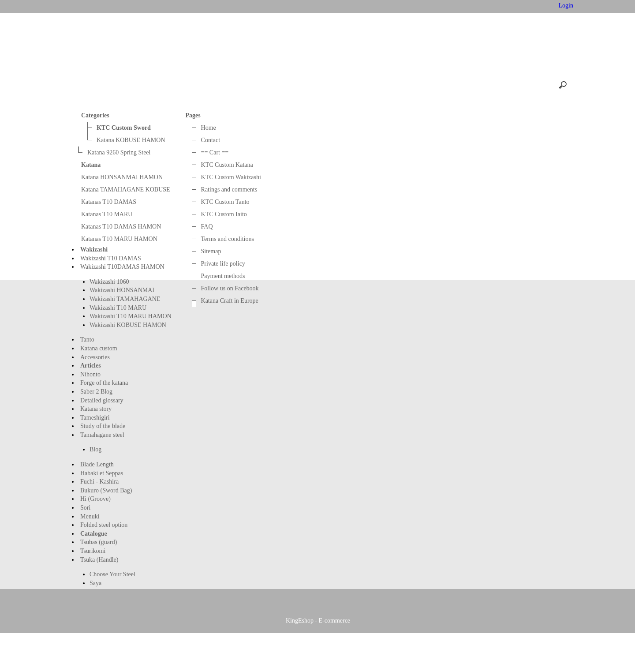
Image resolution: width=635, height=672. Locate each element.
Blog (95, 449)
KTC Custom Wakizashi (231, 177)
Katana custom (99, 348)
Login (565, 6)
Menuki (90, 516)
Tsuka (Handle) (99, 560)
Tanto (87, 340)
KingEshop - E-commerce (318, 662)
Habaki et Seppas (102, 473)
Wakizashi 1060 (109, 282)
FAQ (207, 227)
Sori (85, 508)
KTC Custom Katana (227, 165)
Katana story (96, 409)
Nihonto (90, 374)
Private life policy (223, 264)
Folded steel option (104, 525)
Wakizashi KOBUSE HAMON (128, 325)
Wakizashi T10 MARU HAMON (131, 316)
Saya (95, 583)
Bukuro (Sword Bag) (106, 490)
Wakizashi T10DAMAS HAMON (122, 267)
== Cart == (229, 6)
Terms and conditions (228, 239)
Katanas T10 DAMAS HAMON (121, 227)
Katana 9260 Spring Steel (119, 152)
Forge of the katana (104, 383)
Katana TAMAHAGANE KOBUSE (126, 190)
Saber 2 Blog (96, 392)
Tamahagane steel (102, 435)
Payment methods (223, 276)
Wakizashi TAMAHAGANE (125, 299)
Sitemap (211, 251)
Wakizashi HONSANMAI (122, 290)
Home (153, 6)
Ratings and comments (229, 190)
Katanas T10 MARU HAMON (119, 239)
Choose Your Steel (112, 574)
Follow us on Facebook (230, 288)
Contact (188, 6)
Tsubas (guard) (99, 542)
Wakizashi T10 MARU (118, 308)
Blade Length (97, 464)
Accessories (95, 357)
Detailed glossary (102, 400)
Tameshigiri (95, 418)
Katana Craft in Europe (230, 301)
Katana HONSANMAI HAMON (122, 177)
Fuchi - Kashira (99, 482)
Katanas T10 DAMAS (109, 202)
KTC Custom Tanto (225, 202)
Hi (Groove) (95, 499)
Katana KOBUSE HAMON (131, 140)
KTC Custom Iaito (224, 214)
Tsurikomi (93, 551)
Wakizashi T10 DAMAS (111, 258)
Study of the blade (103, 426)
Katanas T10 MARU (107, 214)
